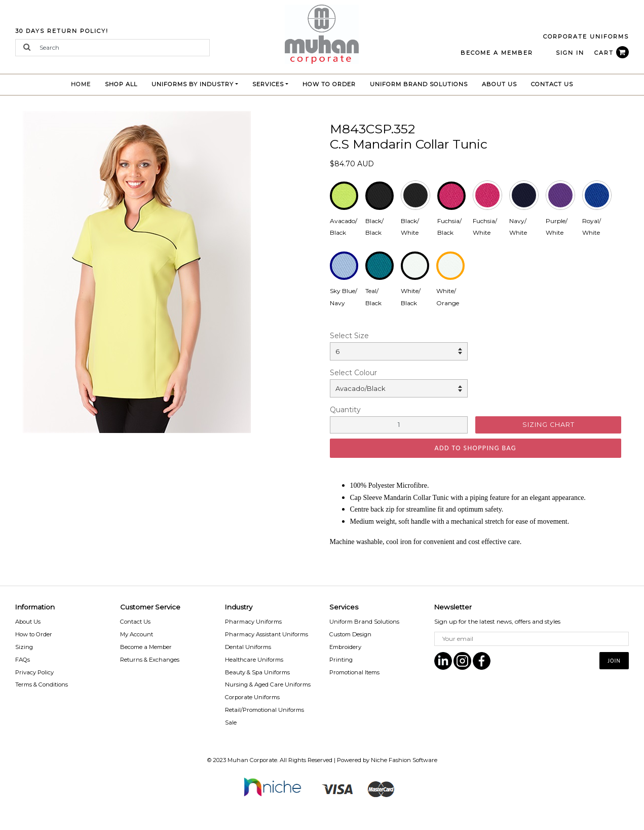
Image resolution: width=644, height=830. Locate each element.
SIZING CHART (548, 425)
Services (268, 84)
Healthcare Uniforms (254, 660)
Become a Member (146, 647)
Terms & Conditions (42, 684)
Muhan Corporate (252, 760)
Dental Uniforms (248, 647)
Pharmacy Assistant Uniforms (267, 634)
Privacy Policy (34, 672)
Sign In (570, 53)
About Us (499, 84)
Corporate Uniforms (252, 697)
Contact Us (552, 84)
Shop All (121, 84)
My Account (137, 634)
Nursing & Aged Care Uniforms (268, 684)
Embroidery (345, 647)
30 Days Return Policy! (62, 31)
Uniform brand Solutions (419, 84)
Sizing (24, 647)
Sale (231, 723)
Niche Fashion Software (404, 760)
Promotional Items (354, 672)
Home (84, 83)
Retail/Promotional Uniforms (264, 710)
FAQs (23, 660)
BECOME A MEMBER (497, 53)
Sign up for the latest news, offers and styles (497, 621)
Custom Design (350, 634)
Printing (341, 660)
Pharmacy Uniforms (253, 622)
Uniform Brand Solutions (364, 622)
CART (612, 53)
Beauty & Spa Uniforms (257, 672)
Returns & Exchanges (150, 660)
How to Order (329, 84)
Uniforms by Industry (193, 84)
